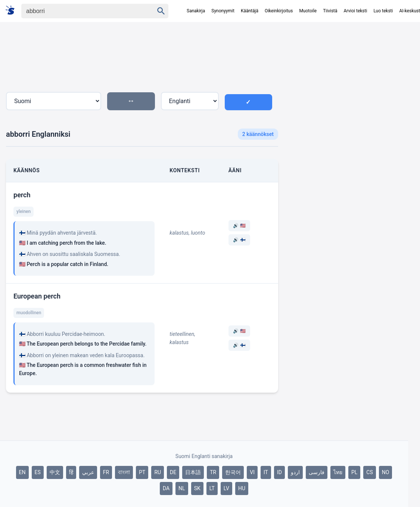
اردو (295, 472)
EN (22, 472)
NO (386, 472)
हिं (71, 472)
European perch (37, 296)
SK (197, 488)
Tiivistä (330, 11)
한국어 (233, 472)
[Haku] (81, 11)
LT (212, 488)
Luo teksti (383, 11)
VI (252, 472)
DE (173, 472)
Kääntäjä (250, 11)
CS (369, 472)
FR (106, 472)
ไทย (338, 472)
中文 (55, 472)
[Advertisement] (346, 93)
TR (213, 472)
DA (166, 488)
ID (279, 472)
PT (142, 472)
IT (266, 472)
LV (226, 488)
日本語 (193, 472)
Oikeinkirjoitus (279, 11)
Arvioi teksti (356, 11)
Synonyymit (223, 11)
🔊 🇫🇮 (239, 240)
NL (182, 488)
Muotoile (308, 11)
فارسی (317, 472)
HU (242, 488)
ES (38, 472)
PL (354, 472)
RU (158, 472)
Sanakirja (196, 11)
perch (22, 195)
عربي (88, 472)
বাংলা (124, 472)
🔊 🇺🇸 (239, 226)
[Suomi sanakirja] (13, 11)
